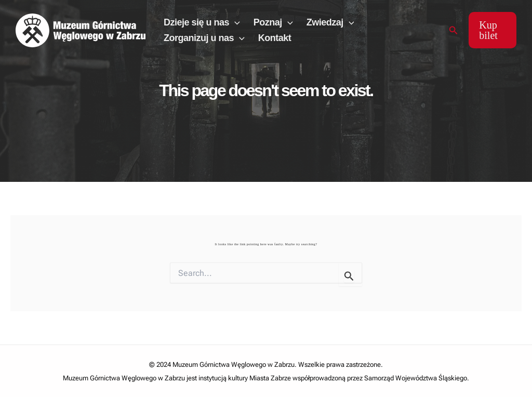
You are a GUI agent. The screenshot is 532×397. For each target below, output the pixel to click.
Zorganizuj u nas (204, 38)
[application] (235, 22)
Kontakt (275, 38)
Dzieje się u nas (202, 22)
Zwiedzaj (330, 22)
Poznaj (273, 22)
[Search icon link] (454, 30)
